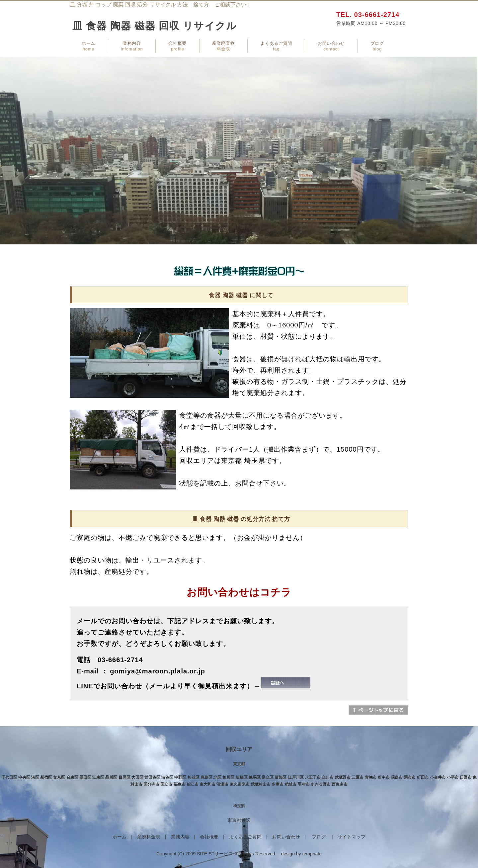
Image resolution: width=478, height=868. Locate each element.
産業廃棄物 (223, 46)
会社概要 (177, 46)
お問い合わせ (331, 46)
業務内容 (132, 46)
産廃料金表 (149, 837)
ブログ (377, 46)
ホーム (88, 46)
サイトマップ (352, 837)
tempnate (312, 854)
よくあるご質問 (276, 46)
